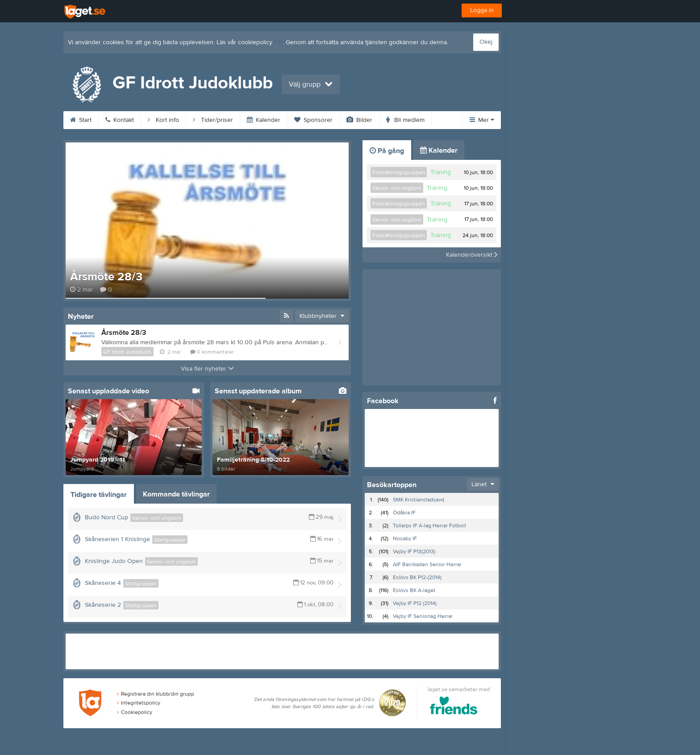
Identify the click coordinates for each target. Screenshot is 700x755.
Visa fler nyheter (207, 369)
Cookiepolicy (135, 712)
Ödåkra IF (404, 513)
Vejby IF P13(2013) (414, 551)
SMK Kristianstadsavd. (419, 500)
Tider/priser (213, 120)
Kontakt (120, 120)
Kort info (163, 120)
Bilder (359, 120)
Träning (441, 172)
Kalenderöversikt (472, 255)
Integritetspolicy (139, 703)
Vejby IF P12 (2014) (415, 603)
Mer (482, 120)
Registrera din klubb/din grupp (156, 694)
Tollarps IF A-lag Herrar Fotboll (429, 526)
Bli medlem (405, 120)
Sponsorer (313, 120)
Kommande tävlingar (176, 494)
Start (81, 120)
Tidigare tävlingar (99, 495)
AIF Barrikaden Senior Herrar (427, 564)
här (278, 42)
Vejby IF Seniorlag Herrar (423, 616)
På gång (387, 151)
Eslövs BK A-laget (414, 590)
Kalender (264, 120)
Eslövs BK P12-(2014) (417, 577)
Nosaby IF (405, 538)
